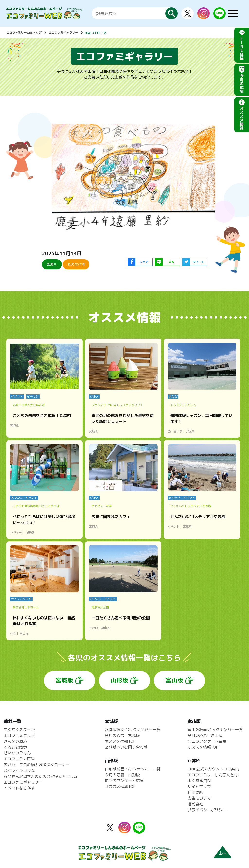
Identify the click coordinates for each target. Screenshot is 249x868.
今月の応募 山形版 (122, 775)
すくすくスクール (19, 730)
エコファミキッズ (19, 735)
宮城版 (64, 680)
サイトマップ (199, 787)
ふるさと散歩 (15, 747)
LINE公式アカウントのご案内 (213, 769)
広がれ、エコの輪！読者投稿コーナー (37, 765)
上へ (222, 853)
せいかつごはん (17, 753)
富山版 (174, 680)
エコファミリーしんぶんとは (213, 775)
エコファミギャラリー (63, 32)
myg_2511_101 (97, 32)
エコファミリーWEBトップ (24, 32)
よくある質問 (199, 781)
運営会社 (195, 804)
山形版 (119, 680)
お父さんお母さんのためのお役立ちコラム (41, 776)
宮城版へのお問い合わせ (126, 747)
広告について (199, 798)
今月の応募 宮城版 (122, 735)
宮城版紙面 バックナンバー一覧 (133, 730)
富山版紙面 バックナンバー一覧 (215, 730)
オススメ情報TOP (120, 741)
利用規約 (195, 792)
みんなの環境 (15, 741)
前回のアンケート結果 (124, 781)
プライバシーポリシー (207, 810)
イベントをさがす (19, 788)
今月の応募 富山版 (205, 735)
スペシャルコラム (19, 770)
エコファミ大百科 (19, 759)
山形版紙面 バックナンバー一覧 (133, 769)
